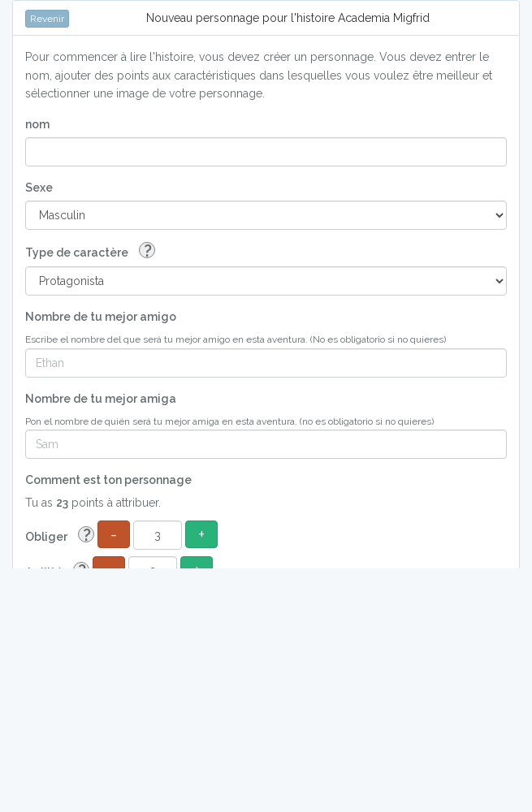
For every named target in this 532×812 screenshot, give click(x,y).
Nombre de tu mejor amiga (101, 399)
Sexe (39, 188)
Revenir (47, 19)
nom (37, 124)
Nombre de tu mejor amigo (101, 317)
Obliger (60, 536)
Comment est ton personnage (108, 480)
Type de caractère (90, 251)
